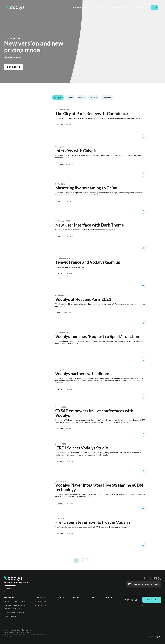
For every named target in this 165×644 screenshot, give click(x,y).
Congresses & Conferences (15, 613)
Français (150, 637)
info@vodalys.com (11, 637)
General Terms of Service (13, 632)
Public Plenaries (11, 616)
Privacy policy (28, 632)
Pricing (76, 598)
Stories (92, 598)
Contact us (142, 8)
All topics (58, 98)
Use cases (107, 98)
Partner (81, 98)
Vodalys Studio (41, 602)
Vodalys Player (41, 605)
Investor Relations (12, 609)
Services (60, 598)
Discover (14, 67)
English (158, 637)
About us (109, 598)
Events (70, 98)
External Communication (15, 605)
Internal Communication (15, 602)
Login (154, 7)
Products (93, 98)
